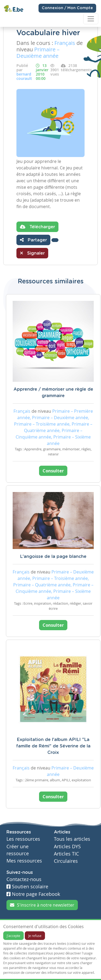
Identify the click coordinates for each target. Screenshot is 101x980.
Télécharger (37, 227)
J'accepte (13, 936)
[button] (55, 240)
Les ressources (23, 839)
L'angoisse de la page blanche (53, 557)
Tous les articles (72, 839)
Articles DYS (67, 847)
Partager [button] (33, 240)
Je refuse (35, 936)
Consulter (53, 471)
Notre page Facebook (33, 894)
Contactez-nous (24, 879)
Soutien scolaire (27, 887)
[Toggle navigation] (91, 19)
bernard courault (24, 76)
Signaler (32, 253)
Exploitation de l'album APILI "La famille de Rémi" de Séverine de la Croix (53, 746)
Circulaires (66, 861)
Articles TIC (66, 854)
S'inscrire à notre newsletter (42, 905)
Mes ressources (24, 861)
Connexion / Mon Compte (67, 8)
